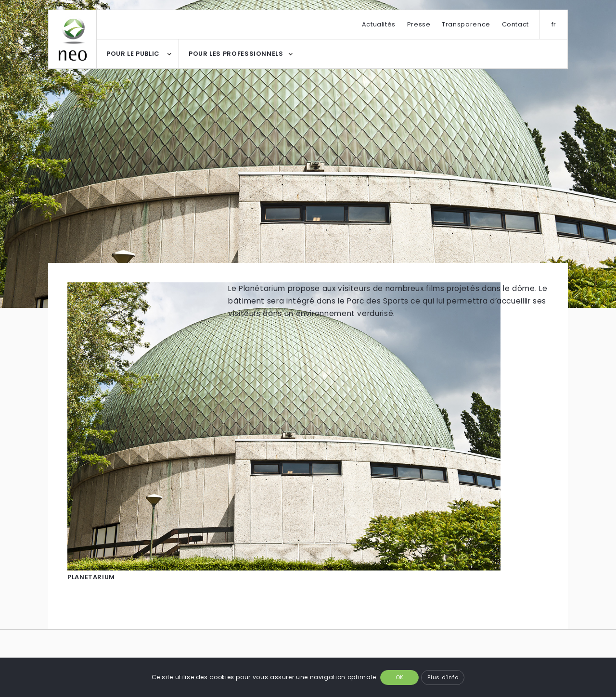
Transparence (466, 24)
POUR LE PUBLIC (133, 54)
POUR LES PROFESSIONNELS (236, 54)
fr (554, 24)
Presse (419, 24)
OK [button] (400, 677)
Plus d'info (443, 677)
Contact (515, 24)
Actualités (379, 24)
